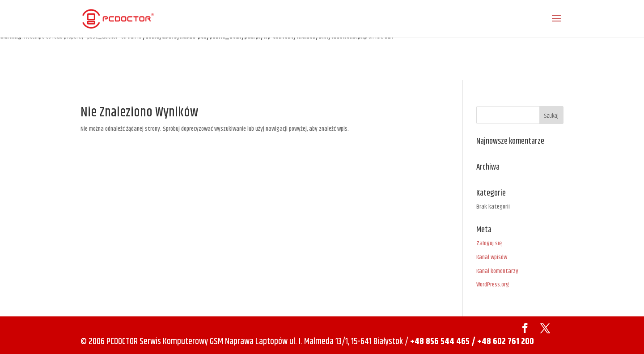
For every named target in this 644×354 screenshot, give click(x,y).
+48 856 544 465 (440, 342)
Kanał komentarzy (497, 271)
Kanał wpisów (492, 257)
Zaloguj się (489, 243)
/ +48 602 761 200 (503, 342)
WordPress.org (493, 285)
